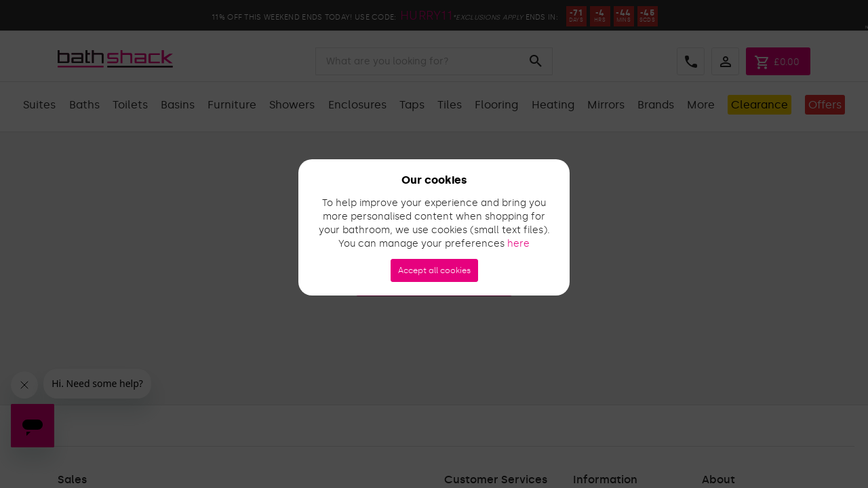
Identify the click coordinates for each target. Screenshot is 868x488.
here (518, 244)
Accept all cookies (434, 270)
